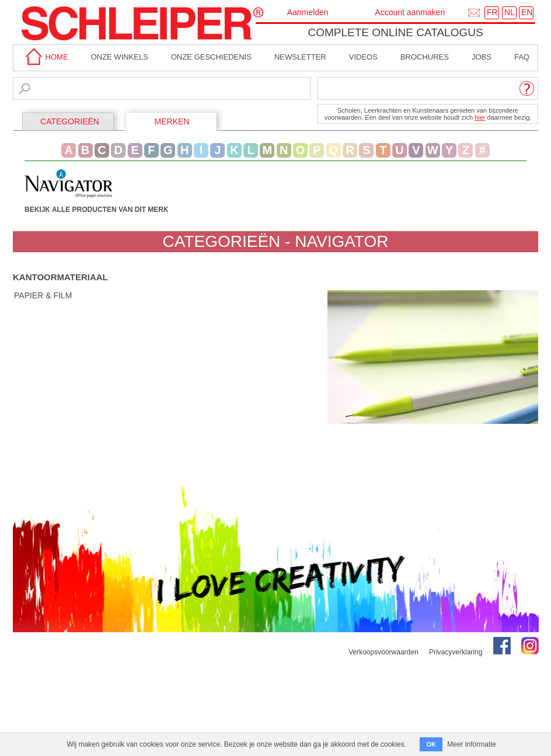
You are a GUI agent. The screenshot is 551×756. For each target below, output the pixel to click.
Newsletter (300, 57)
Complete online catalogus (395, 32)
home (45, 57)
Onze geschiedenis (211, 57)
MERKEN (172, 121)
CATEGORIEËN (70, 121)
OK (431, 744)
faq (522, 57)
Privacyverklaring (456, 652)
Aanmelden (308, 12)
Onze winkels (120, 57)
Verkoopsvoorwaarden (383, 652)
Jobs (482, 57)
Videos (363, 57)
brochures (425, 57)
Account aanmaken (410, 12)
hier (480, 117)
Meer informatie (471, 744)
